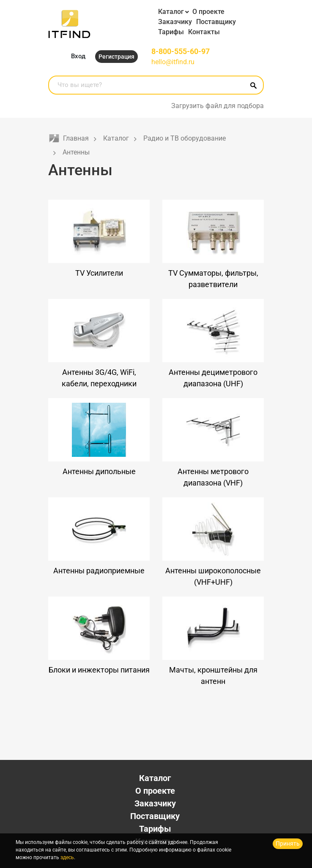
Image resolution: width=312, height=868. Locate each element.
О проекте (208, 12)
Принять (288, 844)
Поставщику (216, 22)
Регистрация (116, 57)
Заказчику (175, 22)
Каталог (171, 12)
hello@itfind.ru (173, 62)
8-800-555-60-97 (181, 51)
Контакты (204, 32)
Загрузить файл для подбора (218, 106)
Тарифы (171, 32)
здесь (67, 857)
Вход (78, 56)
